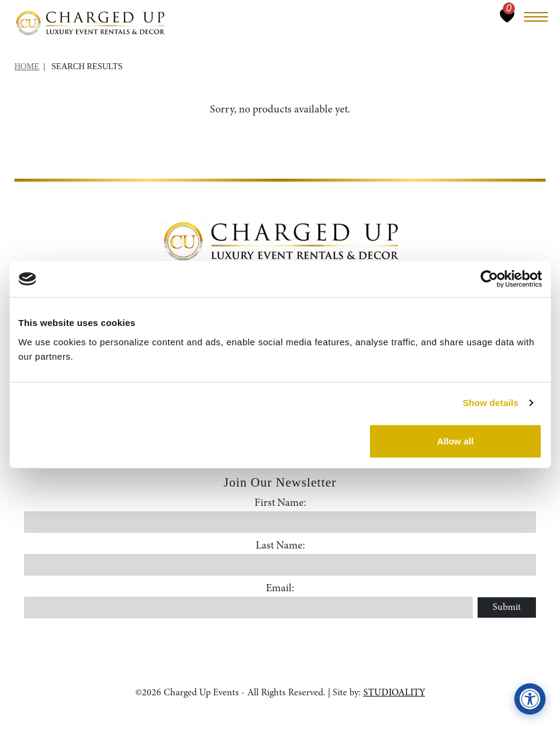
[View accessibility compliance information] (530, 699)
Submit (507, 607)
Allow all (456, 441)
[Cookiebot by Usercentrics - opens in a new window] (489, 279)
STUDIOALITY (394, 693)
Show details (491, 403)
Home (27, 66)
